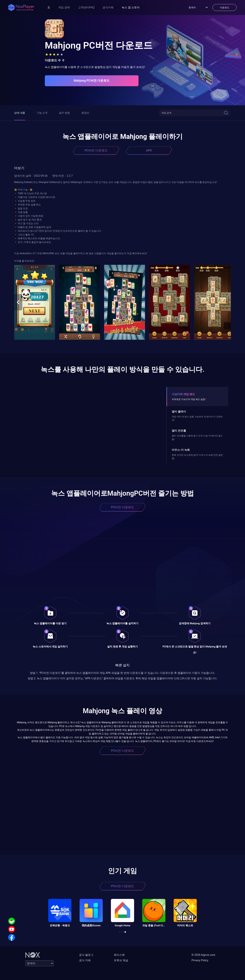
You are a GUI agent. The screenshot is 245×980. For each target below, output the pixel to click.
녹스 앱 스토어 (131, 7)
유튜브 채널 (121, 960)
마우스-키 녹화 (181, 450)
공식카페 (108, 7)
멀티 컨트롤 (179, 431)
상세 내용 (20, 113)
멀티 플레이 (179, 412)
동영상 (85, 113)
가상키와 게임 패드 (183, 394)
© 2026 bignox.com (203, 955)
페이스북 (119, 955)
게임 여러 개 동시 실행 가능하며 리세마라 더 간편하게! (197, 418)
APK (149, 150)
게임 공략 (64, 7)
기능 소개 (42, 113)
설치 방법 (64, 113)
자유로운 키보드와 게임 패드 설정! (189, 399)
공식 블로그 (86, 955)
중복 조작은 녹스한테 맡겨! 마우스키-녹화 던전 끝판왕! (197, 457)
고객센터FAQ (86, 7)
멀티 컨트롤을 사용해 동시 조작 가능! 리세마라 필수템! (197, 437)
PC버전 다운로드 (96, 150)
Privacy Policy (200, 960)
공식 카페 (85, 960)
